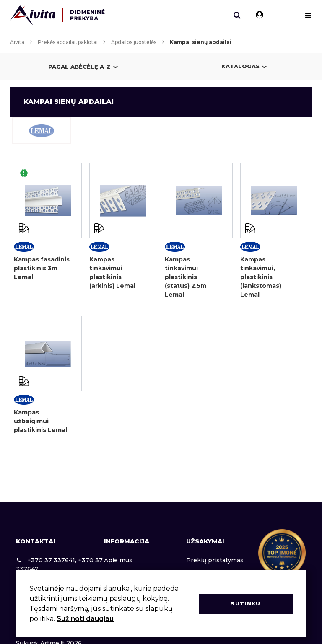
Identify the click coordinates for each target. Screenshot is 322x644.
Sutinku (245, 604)
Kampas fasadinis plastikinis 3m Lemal (42, 268)
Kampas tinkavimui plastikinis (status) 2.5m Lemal (186, 277)
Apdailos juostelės (134, 42)
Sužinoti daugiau (85, 619)
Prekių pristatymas (215, 560)
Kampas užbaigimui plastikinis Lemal (40, 421)
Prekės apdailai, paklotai (68, 42)
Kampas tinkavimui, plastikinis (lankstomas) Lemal (261, 277)
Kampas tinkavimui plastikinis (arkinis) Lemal (112, 273)
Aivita (17, 42)
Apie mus (118, 560)
